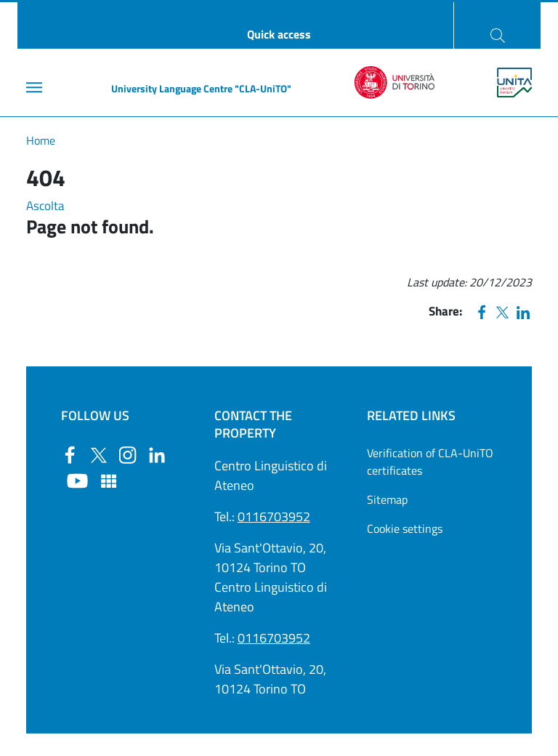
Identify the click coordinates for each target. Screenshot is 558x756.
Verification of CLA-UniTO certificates (430, 462)
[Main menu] (34, 88)
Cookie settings (405, 528)
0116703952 (274, 516)
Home (41, 140)
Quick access (279, 34)
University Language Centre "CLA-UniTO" (201, 88)
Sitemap (387, 499)
